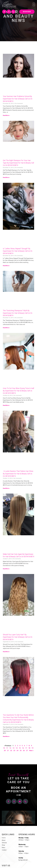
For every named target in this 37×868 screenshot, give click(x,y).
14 (17, 748)
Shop (3, 845)
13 (13, 748)
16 (23, 748)
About (4, 840)
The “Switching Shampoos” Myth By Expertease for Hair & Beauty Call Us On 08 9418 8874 (18, 313)
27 (27, 751)
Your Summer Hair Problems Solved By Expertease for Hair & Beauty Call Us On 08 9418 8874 (18, 99)
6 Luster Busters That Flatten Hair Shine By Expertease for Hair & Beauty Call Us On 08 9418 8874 (18, 474)
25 (21, 751)
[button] (34, 4)
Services (4, 843)
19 (32, 748)
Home (4, 838)
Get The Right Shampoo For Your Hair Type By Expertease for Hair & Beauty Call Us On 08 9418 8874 (18, 163)
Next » (31, 751)
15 (20, 748)
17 (26, 748)
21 (8, 751)
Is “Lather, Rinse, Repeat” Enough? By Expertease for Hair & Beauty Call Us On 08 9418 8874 (18, 251)
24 (17, 751)
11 (7, 748)
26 (24, 751)
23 (14, 751)
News (3, 848)
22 (11, 751)
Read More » (6, 115)
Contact (4, 850)
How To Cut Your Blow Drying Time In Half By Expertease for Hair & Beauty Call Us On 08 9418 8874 (18, 391)
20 (5, 751)
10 (4, 748)
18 (29, 748)
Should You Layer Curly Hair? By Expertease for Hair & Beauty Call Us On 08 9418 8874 (18, 637)
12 (10, 748)
